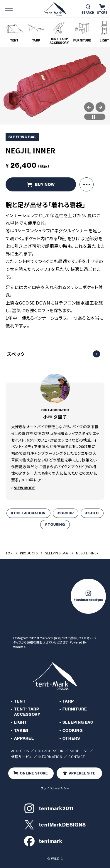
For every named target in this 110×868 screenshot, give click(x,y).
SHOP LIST (79, 751)
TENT (20, 701)
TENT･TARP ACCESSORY (27, 712)
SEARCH (88, 9)
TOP (9, 553)
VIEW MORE (25, 488)
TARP (68, 701)
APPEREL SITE (79, 773)
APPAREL (24, 738)
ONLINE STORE (31, 773)
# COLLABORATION (28, 513)
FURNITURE (75, 709)
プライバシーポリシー (55, 788)
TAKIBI (21, 730)
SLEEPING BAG (57, 553)
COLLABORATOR (49, 751)
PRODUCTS (29, 553)
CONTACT (77, 757)
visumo (19, 647)
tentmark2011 (49, 808)
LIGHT (21, 722)
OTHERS (71, 738)
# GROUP (66, 513)
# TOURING (55, 524)
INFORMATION (50, 757)
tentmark (43, 841)
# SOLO (92, 513)
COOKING (73, 730)
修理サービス (22, 757)
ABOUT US (20, 751)
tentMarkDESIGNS (55, 825)
